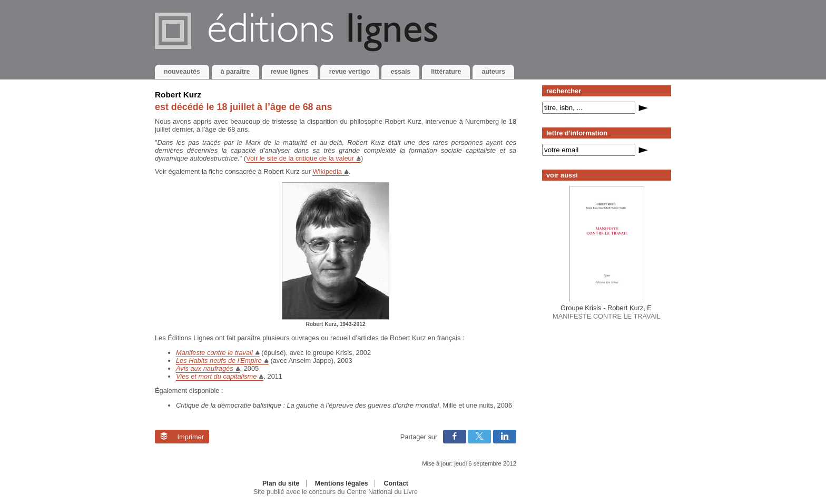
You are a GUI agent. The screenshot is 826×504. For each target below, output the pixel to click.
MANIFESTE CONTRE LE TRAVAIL (607, 312)
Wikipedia (327, 171)
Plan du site (281, 483)
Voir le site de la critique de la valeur (300, 158)
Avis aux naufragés (205, 368)
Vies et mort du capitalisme (216, 376)
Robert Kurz (178, 95)
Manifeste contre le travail (214, 353)
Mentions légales (342, 483)
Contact (396, 483)
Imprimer (182, 437)
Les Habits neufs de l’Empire (219, 360)
